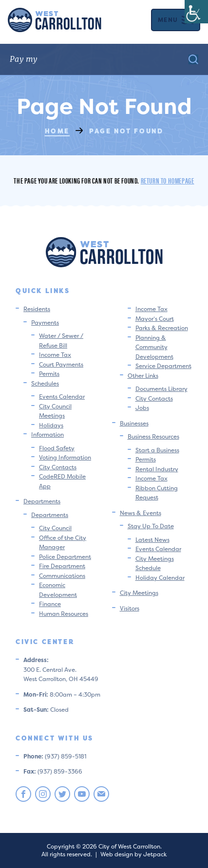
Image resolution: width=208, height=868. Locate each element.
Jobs (142, 408)
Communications (62, 576)
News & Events (141, 513)
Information (47, 434)
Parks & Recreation (162, 328)
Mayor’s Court (155, 319)
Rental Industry (157, 469)
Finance (50, 604)
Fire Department (62, 566)
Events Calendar (62, 397)
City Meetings (139, 593)
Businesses (134, 423)
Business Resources (153, 436)
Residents (37, 309)
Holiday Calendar (160, 578)
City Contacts (58, 467)
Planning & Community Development (154, 347)
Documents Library (161, 389)
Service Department (163, 366)
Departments (42, 501)
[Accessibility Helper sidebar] (196, 12)
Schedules (45, 383)
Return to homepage (168, 180)
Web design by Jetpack (133, 854)
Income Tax (55, 355)
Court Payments (61, 364)
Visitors (130, 608)
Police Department (65, 557)
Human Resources (64, 614)
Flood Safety (57, 448)
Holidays (51, 425)
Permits (49, 374)
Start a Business (157, 450)
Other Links (143, 376)
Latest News (152, 540)
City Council (55, 528)
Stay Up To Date (151, 526)
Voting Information (65, 457)
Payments (45, 323)
